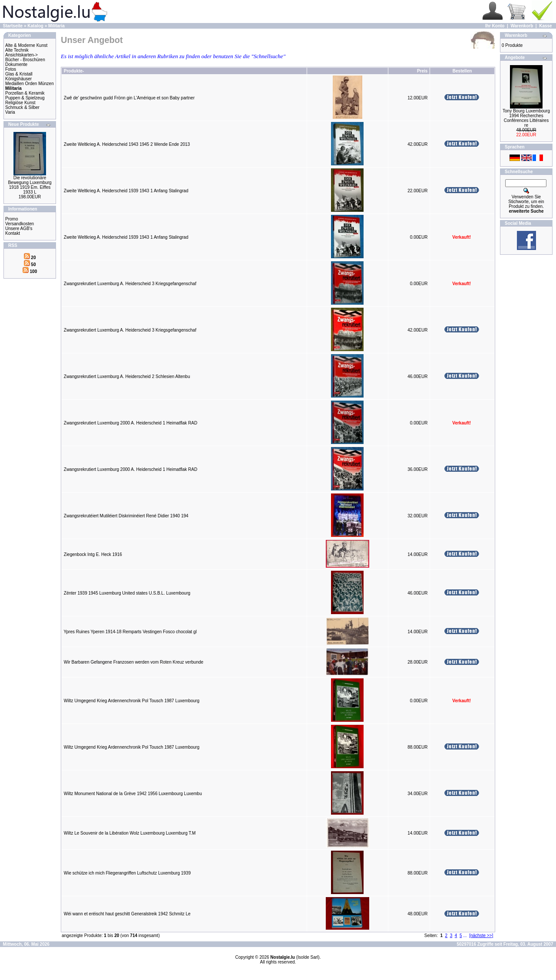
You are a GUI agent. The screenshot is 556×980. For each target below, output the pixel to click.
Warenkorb (522, 26)
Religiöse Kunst (20, 103)
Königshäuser (18, 79)
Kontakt (13, 233)
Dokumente (16, 64)
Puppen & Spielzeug (25, 98)
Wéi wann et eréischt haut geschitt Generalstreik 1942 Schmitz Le (127, 914)
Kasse (545, 26)
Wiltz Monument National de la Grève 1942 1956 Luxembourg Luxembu (133, 794)
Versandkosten (20, 224)
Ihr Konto (495, 26)
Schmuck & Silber (22, 107)
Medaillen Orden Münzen (30, 84)
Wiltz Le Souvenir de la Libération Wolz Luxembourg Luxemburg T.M (130, 833)
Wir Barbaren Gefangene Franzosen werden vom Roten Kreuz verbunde (134, 662)
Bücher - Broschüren (25, 60)
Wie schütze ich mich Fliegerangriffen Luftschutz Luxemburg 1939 (127, 873)
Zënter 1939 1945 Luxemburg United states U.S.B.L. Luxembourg (127, 593)
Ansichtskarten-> (22, 55)
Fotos (11, 69)
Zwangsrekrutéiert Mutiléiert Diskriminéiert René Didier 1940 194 (126, 516)
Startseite (13, 26)
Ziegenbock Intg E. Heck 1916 (93, 554)
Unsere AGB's (19, 229)
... (465, 936)
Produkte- (74, 71)
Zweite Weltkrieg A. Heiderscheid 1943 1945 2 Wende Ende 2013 (127, 144)
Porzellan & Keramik (25, 93)
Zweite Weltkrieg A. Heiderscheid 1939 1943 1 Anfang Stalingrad (126, 191)
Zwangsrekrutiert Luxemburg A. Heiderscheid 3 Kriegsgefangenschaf (130, 284)
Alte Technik (17, 50)
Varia (10, 112)
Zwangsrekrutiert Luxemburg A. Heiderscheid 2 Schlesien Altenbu (127, 377)
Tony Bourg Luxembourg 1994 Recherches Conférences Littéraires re (526, 118)
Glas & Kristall (19, 74)
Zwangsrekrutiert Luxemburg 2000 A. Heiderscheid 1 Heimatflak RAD (131, 423)
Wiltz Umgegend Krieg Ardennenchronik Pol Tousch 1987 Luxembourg (132, 701)
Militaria (56, 26)
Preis (422, 71)
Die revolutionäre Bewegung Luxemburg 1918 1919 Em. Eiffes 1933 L (30, 185)
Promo (12, 219)
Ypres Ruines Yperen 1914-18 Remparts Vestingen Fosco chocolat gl (130, 632)
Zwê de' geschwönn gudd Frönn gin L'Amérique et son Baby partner (129, 98)
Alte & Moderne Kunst (26, 45)
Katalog (35, 26)
